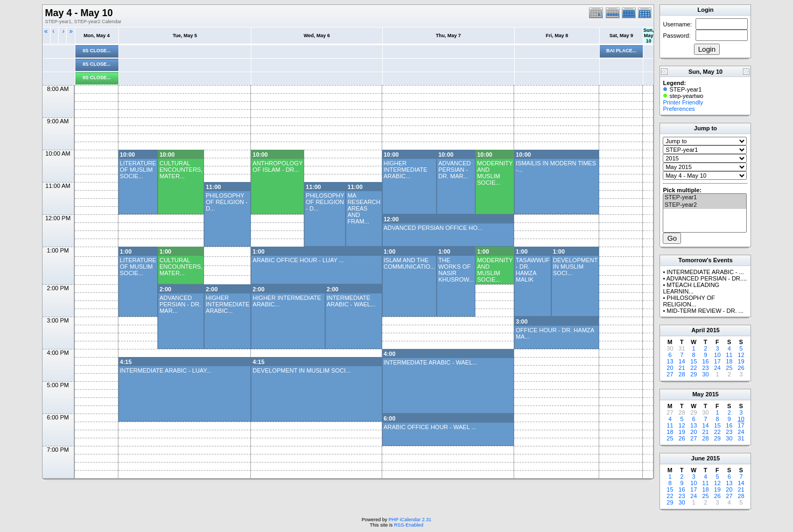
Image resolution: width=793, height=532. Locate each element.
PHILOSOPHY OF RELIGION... (689, 301)
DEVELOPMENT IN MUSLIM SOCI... (575, 267)
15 (693, 361)
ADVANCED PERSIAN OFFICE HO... (433, 228)
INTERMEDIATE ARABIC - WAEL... (351, 301)
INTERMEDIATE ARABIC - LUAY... (166, 370)
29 (693, 374)
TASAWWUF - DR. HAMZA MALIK (533, 270)
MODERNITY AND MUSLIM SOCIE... (495, 173)
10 (717, 355)
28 (682, 374)
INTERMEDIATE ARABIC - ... (705, 272)
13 (670, 361)
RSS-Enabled (409, 525)
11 (729, 355)
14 (682, 361)
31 (741, 438)
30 (705, 374)
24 (717, 368)
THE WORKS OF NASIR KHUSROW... (456, 270)
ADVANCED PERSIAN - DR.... (707, 278)
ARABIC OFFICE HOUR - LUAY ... (298, 260)
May (698, 394)
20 (670, 368)
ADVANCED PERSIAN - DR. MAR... (454, 170)
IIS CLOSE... (97, 51)
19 (741, 361)
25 (729, 368)
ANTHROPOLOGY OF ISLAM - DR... (278, 166)
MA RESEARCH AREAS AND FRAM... (364, 208)
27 (670, 374)
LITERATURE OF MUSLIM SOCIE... (138, 170)
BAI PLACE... (621, 51)
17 (717, 361)
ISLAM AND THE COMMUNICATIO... (410, 263)
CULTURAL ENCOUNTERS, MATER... (181, 170)
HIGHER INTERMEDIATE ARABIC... (406, 170)
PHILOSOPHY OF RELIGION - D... (227, 202)
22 (693, 368)
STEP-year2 (705, 205)
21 (682, 368)
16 (705, 361)
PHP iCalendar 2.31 (410, 520)
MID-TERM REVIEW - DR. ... (705, 311)
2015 (713, 330)
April (698, 330)
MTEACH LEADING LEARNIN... (691, 288)
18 (729, 361)
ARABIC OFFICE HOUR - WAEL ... (430, 427)
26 (741, 368)
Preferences (679, 109)
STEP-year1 (705, 198)
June (698, 458)
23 (705, 368)
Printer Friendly (683, 102)
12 (741, 355)
